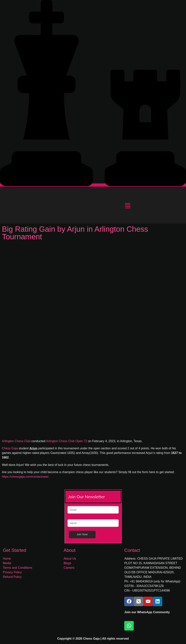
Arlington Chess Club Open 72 (67, 441)
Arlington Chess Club (17, 441)
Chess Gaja (10, 448)
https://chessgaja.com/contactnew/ (25, 477)
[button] (127, 206)
